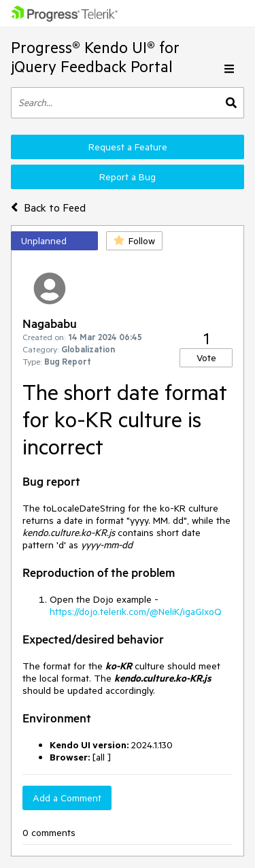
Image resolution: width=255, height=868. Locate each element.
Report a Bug (128, 177)
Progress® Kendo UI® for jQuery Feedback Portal (95, 57)
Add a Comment (67, 798)
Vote (206, 358)
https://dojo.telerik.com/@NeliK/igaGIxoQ (136, 612)
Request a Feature (128, 147)
